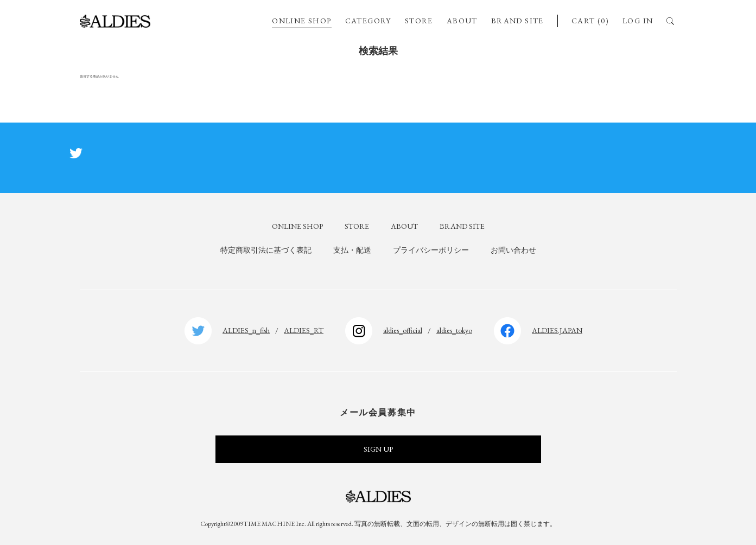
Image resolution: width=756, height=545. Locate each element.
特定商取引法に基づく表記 (266, 250)
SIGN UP (378, 449)
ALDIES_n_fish (246, 330)
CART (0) (590, 21)
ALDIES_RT (304, 330)
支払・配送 (352, 250)
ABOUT (462, 21)
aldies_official (403, 330)
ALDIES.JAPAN (557, 330)
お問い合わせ (513, 250)
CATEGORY (368, 21)
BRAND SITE (517, 21)
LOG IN (638, 21)
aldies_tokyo (454, 330)
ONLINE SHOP (301, 21)
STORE (419, 21)
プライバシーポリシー (431, 250)
